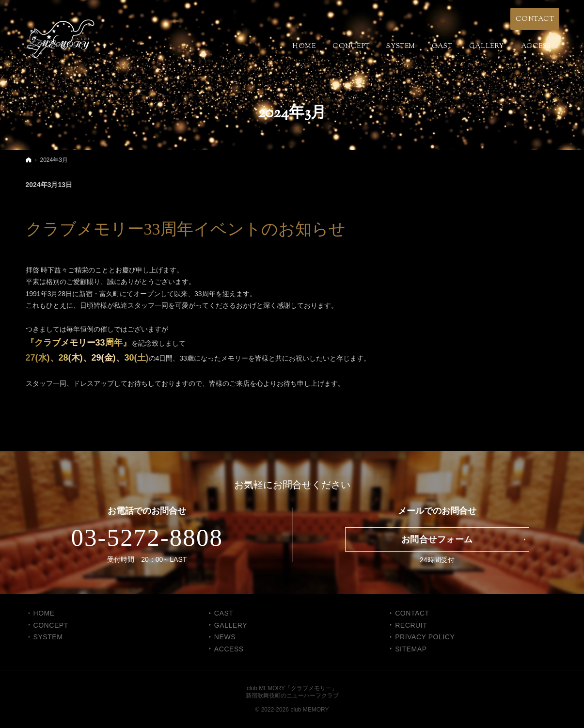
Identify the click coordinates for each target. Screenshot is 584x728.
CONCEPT (51, 625)
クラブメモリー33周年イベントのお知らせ (186, 229)
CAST (224, 613)
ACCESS (229, 649)
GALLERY (231, 625)
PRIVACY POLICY (425, 637)
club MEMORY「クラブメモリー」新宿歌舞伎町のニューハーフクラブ (292, 692)
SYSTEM (48, 637)
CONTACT (412, 613)
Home (44, 613)
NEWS (225, 637)
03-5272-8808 (147, 538)
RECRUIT (411, 625)
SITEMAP (411, 649)
